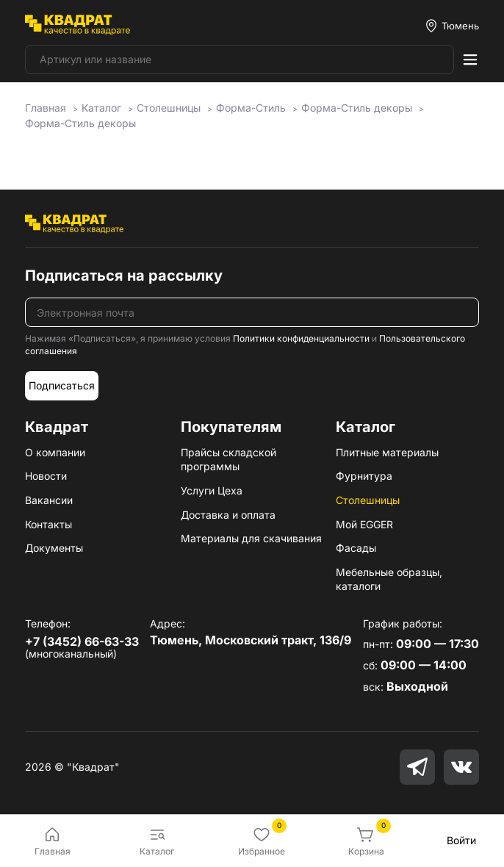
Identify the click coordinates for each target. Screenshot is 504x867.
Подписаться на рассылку (124, 276)
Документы (54, 548)
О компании (55, 452)
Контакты (48, 524)
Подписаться (62, 385)
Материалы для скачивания (251, 538)
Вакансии (49, 500)
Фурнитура (364, 476)
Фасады (356, 548)
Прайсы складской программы (228, 460)
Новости (46, 476)
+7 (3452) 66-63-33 (82, 641)
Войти (461, 840)
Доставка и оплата (228, 515)
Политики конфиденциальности (301, 338)
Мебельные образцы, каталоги (389, 579)
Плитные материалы (387, 452)
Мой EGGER (364, 524)
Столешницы (368, 500)
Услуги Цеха (212, 490)
